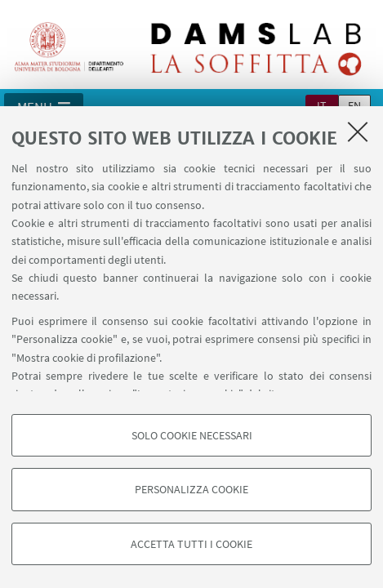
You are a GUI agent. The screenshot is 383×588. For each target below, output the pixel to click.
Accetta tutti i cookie (191, 544)
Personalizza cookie (191, 489)
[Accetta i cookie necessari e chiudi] (358, 131)
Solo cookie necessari (192, 435)
